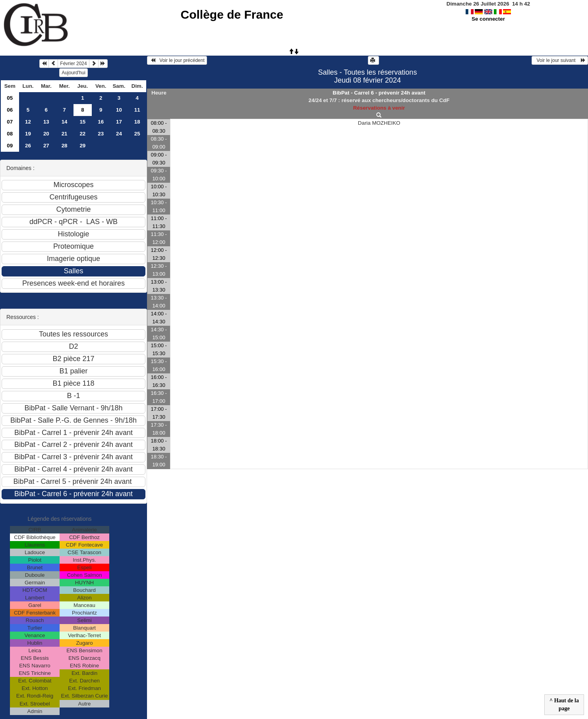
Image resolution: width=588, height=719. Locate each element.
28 (65, 146)
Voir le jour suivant (560, 60)
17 (119, 122)
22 (82, 134)
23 (101, 134)
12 (28, 122)
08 (10, 134)
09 (10, 146)
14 (65, 122)
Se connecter (488, 19)
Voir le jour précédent (177, 60)
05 (10, 98)
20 (46, 134)
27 (46, 146)
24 (119, 134)
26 (28, 146)
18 (137, 122)
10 (119, 110)
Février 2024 (73, 64)
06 (10, 110)
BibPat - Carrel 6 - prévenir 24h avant (379, 93)
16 (101, 122)
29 (82, 146)
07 (10, 122)
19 (28, 134)
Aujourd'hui (73, 73)
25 (137, 134)
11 (137, 110)
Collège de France (232, 14)
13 (46, 122)
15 (82, 122)
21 (65, 134)
